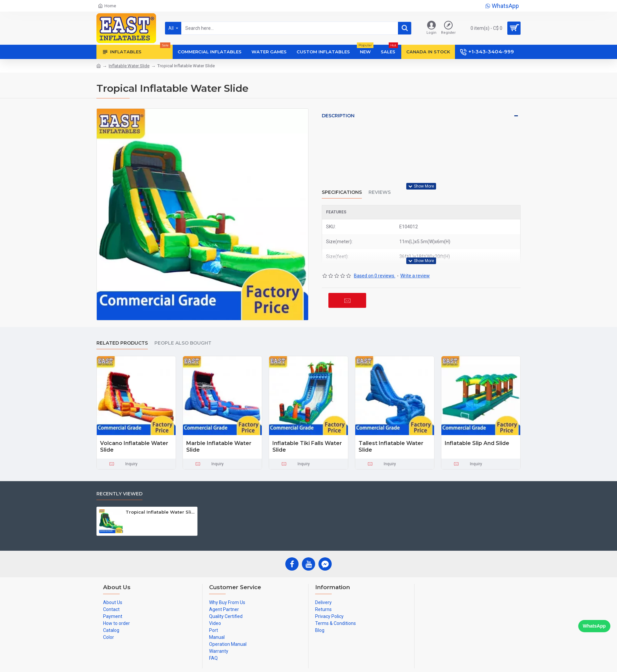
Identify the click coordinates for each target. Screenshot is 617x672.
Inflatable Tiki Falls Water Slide (307, 447)
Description (338, 116)
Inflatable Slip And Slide (477, 443)
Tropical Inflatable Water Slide (160, 512)
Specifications (342, 192)
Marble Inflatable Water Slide (219, 447)
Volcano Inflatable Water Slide (134, 447)
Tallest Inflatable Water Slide (391, 447)
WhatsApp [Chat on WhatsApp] (594, 626)
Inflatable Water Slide (129, 66)
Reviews (380, 192)
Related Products (122, 343)
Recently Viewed (119, 494)
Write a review (415, 276)
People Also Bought (183, 343)
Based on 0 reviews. (375, 276)
